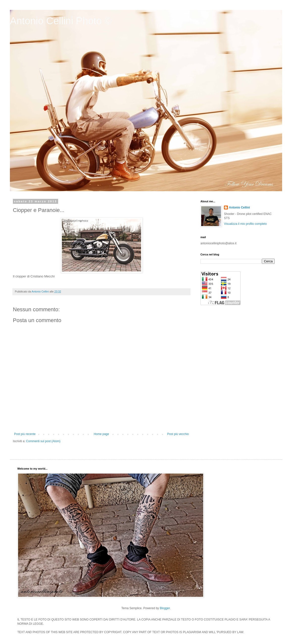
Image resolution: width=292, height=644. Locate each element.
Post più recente (25, 434)
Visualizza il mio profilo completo (245, 224)
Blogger (165, 608)
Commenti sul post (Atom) (43, 441)
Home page (101, 434)
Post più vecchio (178, 434)
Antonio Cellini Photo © (61, 21)
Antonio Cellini (239, 208)
